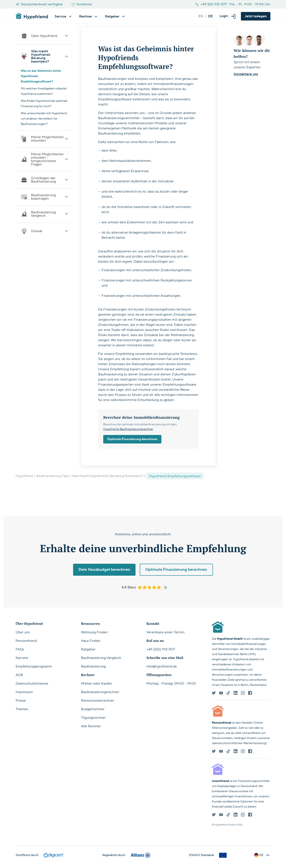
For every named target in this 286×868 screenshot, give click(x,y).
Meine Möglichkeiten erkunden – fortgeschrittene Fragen (45, 159)
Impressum (24, 692)
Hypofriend (24, 476)
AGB (19, 675)
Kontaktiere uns (246, 74)
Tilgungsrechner (93, 718)
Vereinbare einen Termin (165, 632)
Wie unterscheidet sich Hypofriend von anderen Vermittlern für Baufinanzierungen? (44, 119)
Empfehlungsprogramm (34, 666)
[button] (228, 16)
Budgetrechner (93, 709)
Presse (21, 701)
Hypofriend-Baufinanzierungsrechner (128, 429)
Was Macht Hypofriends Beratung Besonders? (108, 476)
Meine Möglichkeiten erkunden (45, 139)
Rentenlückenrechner (98, 701)
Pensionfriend (26, 641)
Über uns (23, 632)
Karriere (22, 658)
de (210, 16)
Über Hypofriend (45, 36)
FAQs (20, 649)
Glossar (45, 231)
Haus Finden (91, 641)
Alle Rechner (91, 726)
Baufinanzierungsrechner (100, 692)
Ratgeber (88, 649)
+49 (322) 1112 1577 (161, 649)
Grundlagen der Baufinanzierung (45, 180)
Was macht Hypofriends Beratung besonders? (45, 56)
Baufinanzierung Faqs (53, 476)
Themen (22, 709)
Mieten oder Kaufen (97, 684)
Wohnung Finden (94, 632)
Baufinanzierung (93, 666)
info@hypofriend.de (162, 666)
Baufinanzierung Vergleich (45, 214)
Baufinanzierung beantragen (45, 197)
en (201, 16)
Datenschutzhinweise (32, 684)
